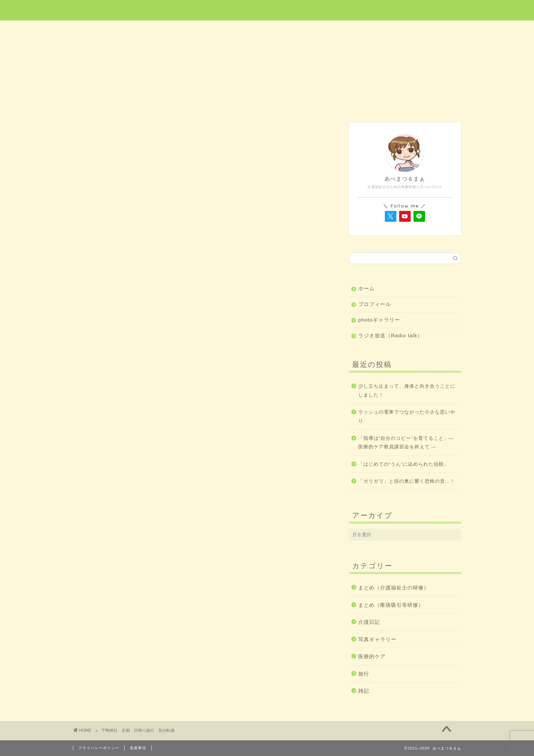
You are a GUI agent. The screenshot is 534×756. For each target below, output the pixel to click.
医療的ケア (190, 29)
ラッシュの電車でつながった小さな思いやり (407, 416)
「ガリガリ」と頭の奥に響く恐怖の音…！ (407, 481)
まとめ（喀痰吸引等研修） (391, 605)
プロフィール (375, 304)
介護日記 (345, 29)
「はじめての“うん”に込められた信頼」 (404, 464)
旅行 (267, 29)
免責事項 (138, 748)
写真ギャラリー (377, 639)
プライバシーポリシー (99, 748)
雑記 (423, 29)
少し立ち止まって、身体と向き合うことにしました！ (407, 391)
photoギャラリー (379, 320)
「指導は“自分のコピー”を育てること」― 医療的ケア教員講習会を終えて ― (406, 443)
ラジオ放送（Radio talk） (391, 335)
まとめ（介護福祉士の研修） (394, 588)
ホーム (112, 29)
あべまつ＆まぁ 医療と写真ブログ (267, 10)
